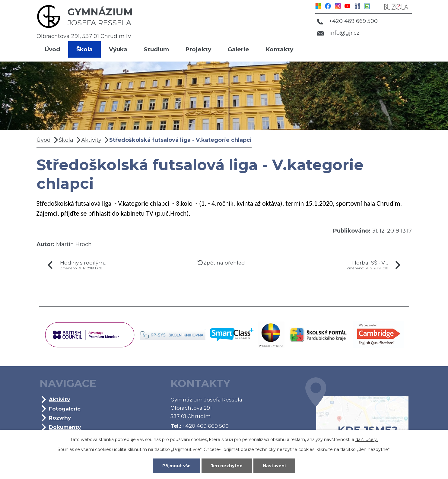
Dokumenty (65, 427)
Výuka (118, 49)
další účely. (367, 439)
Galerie (238, 49)
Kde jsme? (357, 416)
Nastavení (274, 466)
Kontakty (279, 49)
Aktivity (91, 140)
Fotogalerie (65, 409)
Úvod (52, 49)
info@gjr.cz (338, 33)
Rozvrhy (60, 418)
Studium (156, 49)
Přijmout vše (176, 466)
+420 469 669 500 (347, 21)
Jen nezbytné (227, 466)
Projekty (198, 49)
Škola (84, 49)
